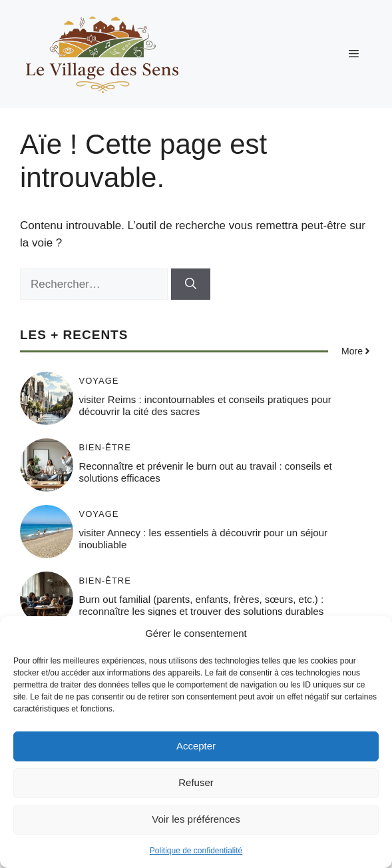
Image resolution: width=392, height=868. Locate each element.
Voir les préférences (196, 819)
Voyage (99, 381)
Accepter (196, 746)
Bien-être (105, 447)
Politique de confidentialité (196, 851)
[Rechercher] (191, 284)
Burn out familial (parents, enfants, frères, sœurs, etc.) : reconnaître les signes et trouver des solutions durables (202, 605)
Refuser (196, 782)
